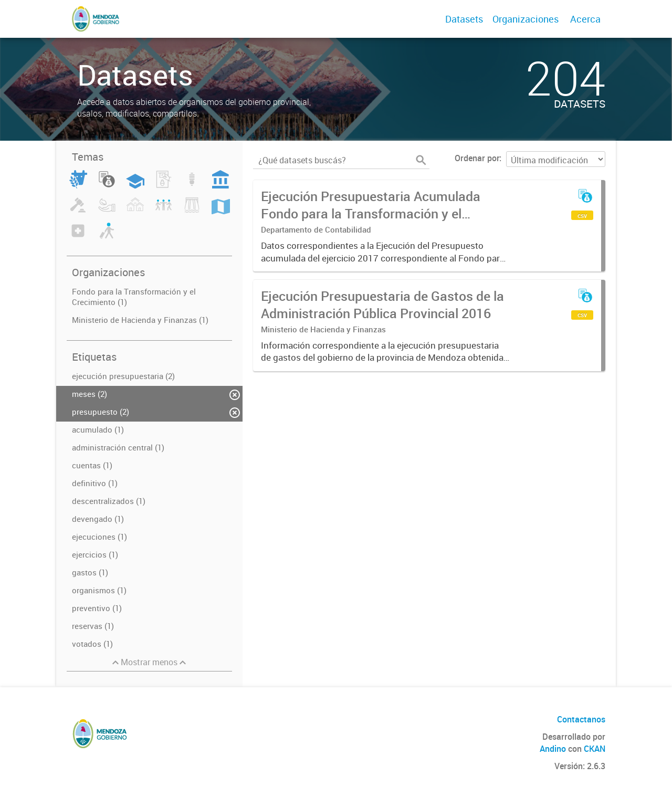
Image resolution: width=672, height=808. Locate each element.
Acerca (585, 19)
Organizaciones (526, 19)
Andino (553, 749)
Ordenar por (477, 158)
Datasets (464, 19)
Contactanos (581, 719)
